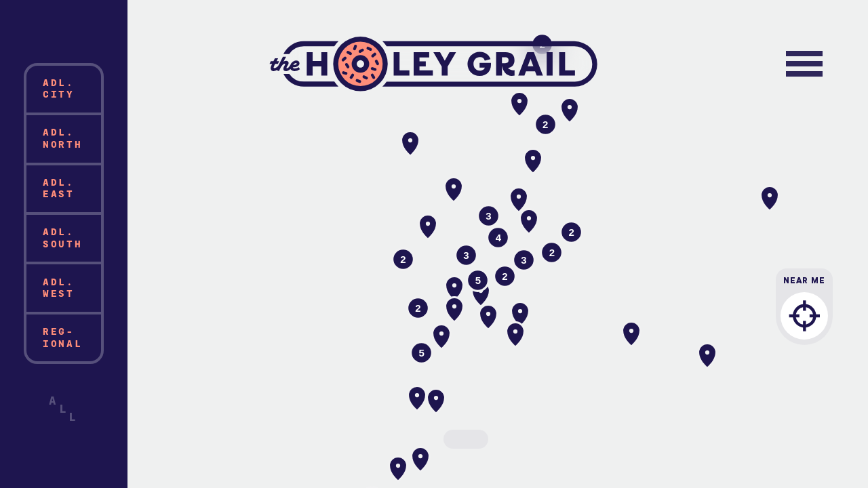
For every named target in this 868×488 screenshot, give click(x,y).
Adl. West (59, 288)
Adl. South (63, 238)
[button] (428, 227)
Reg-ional (63, 337)
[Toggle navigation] (805, 64)
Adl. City (59, 88)
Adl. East (59, 188)
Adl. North (63, 138)
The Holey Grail (434, 64)
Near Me (805, 316)
